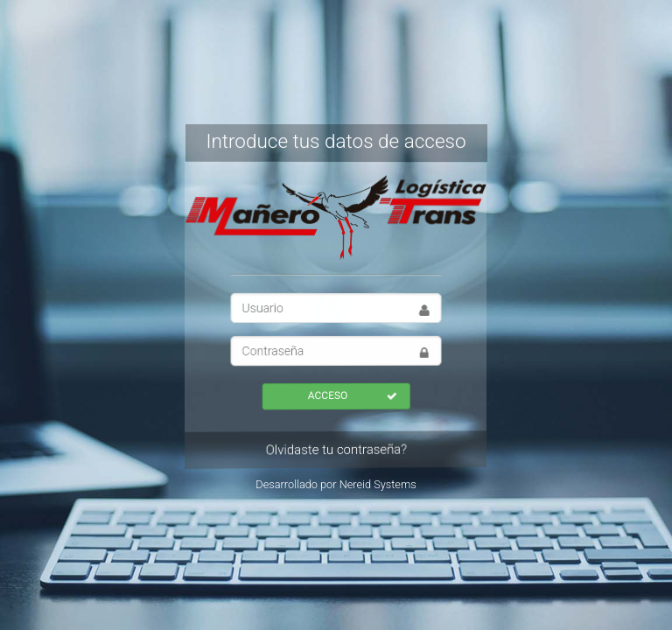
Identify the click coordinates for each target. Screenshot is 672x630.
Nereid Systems (378, 484)
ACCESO (352, 395)
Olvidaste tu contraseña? (335, 450)
